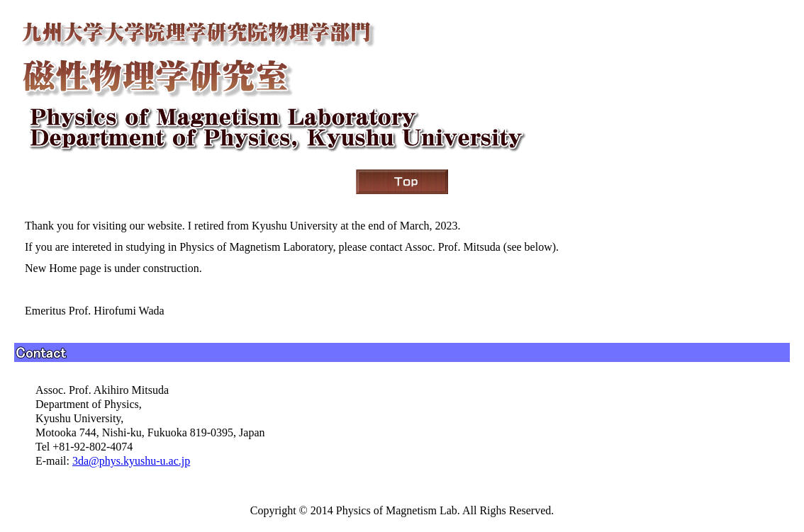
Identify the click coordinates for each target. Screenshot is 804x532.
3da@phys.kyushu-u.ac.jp (131, 461)
